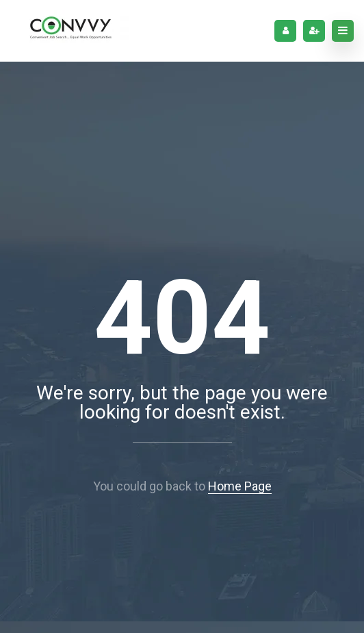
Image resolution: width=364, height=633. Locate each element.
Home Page (240, 486)
